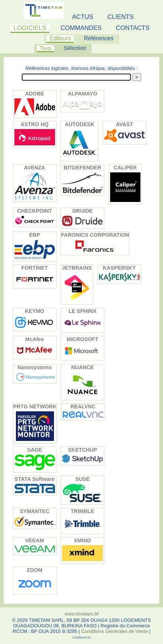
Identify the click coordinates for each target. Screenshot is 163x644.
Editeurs (60, 38)
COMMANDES (81, 28)
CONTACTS (133, 28)
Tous (46, 48)
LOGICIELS (30, 28)
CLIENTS (121, 17)
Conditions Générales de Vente (115, 631)
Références (99, 38)
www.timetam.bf (82, 614)
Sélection (75, 48)
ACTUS (83, 17)
